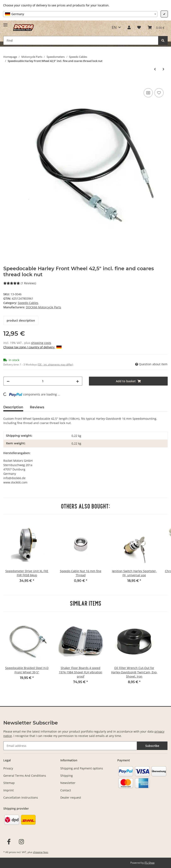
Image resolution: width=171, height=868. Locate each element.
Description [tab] (13, 407)
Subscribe (152, 746)
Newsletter (68, 783)
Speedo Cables (28, 303)
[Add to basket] (7, 83)
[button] (129, 27)
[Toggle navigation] (5, 23)
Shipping (67, 776)
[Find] (81, 40)
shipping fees (41, 852)
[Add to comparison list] (148, 93)
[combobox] (80, 14)
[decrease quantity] (8, 381)
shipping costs (41, 343)
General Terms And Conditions (25, 776)
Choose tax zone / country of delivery (32, 347)
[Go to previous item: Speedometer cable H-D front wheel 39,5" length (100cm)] (155, 69)
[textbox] (80, 14)
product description (21, 320)
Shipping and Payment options (82, 768)
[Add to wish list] (159, 93)
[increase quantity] (78, 381)
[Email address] (70, 746)
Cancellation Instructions (21, 797)
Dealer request (71, 797)
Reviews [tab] (37, 407)
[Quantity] (43, 381)
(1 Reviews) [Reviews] (20, 283)
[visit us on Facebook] (9, 842)
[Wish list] (139, 27)
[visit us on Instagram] (21, 842)
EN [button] (114, 27)
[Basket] (156, 27)
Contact (66, 790)
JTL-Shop (149, 863)
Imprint (8, 790)
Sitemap (9, 783)
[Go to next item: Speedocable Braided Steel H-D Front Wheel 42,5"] (163, 69)
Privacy (8, 768)
